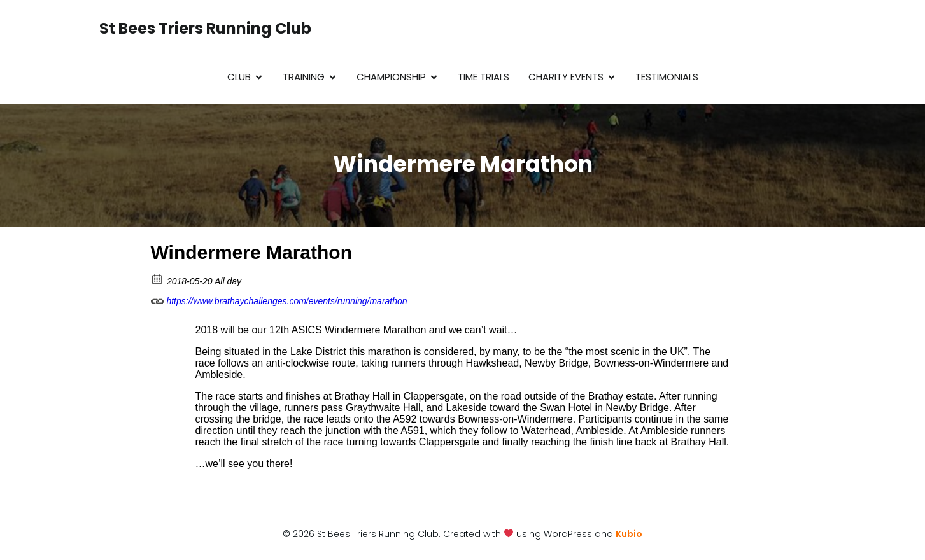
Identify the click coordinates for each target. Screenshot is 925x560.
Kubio (629, 534)
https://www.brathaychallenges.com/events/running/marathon (279, 299)
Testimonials (667, 77)
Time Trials (484, 77)
